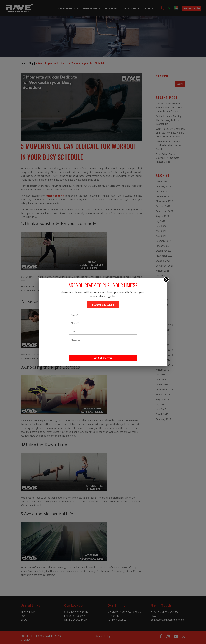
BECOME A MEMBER (103, 305)
